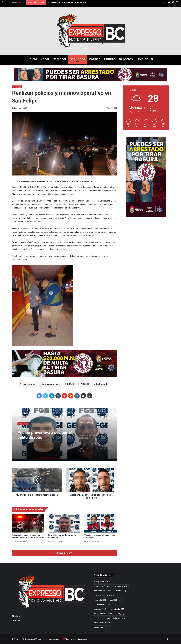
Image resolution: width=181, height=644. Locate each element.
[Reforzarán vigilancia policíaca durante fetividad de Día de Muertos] (28, 523)
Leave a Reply (64, 553)
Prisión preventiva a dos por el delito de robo (45, 435)
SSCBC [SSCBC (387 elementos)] (99, 618)
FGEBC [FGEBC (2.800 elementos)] (111, 595)
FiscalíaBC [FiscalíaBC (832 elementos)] (100, 600)
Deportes (126, 59)
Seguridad (77, 59)
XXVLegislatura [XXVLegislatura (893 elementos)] (102, 627)
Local (45, 59)
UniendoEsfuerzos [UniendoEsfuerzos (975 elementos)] (116, 618)
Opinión (142, 59)
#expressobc (28, 384)
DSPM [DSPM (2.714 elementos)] (121, 591)
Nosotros (16, 620)
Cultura (110, 59)
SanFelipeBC (102, 384)
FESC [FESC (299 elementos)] (98, 595)
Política (95, 59)
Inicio (33, 59)
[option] (64, 434)
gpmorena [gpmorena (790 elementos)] (100, 609)
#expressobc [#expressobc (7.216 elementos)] (101, 586)
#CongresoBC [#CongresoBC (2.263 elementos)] (102, 582)
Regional (59, 59)
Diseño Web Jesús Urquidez (76, 639)
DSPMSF (71, 384)
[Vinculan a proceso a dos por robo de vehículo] (100, 523)
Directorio (16, 616)
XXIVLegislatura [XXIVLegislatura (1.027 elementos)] (103, 623)
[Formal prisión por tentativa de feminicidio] (64, 523)
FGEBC (85, 384)
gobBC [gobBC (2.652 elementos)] (115, 600)
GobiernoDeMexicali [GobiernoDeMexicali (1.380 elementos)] (104, 605)
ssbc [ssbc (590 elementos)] (120, 614)
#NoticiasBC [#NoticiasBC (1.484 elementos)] (120, 586)
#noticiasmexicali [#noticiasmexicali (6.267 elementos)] (103, 591)
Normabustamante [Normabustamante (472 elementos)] (103, 614)
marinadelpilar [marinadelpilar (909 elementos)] (117, 609)
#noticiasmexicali (51, 384)
